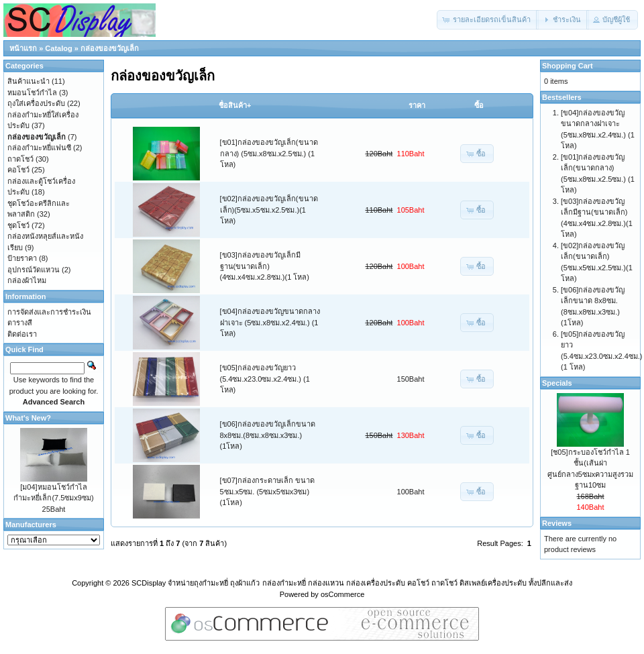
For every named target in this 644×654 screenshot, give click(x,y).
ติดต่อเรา (22, 334)
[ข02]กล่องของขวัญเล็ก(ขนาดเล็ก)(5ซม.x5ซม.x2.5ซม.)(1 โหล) (269, 210)
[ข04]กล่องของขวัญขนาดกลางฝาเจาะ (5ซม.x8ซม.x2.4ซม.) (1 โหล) (270, 322)
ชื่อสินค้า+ (235, 105)
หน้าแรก (23, 48)
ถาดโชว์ (20, 159)
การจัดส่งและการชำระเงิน (49, 312)
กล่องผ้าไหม (27, 280)
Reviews (557, 523)
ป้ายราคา (22, 258)
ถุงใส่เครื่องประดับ (36, 103)
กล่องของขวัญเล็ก (110, 48)
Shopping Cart (568, 66)
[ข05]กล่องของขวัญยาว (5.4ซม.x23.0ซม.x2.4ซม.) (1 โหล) (265, 379)
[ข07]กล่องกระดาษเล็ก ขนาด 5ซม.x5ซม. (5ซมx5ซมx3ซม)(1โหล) (267, 491)
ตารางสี (20, 323)
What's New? (28, 418)
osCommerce (342, 594)
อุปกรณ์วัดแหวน (34, 270)
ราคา (417, 105)
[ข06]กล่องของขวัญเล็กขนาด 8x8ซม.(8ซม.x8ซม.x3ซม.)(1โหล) (268, 435)
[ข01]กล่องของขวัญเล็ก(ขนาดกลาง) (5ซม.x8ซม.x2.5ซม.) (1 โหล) (269, 153)
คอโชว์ (18, 170)
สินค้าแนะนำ (29, 81)
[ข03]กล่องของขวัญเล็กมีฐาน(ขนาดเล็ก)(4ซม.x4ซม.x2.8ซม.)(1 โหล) (265, 266)
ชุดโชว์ (18, 225)
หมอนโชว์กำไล (32, 93)
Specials (557, 383)
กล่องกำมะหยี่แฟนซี (39, 148)
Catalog (58, 48)
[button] (488, 20)
